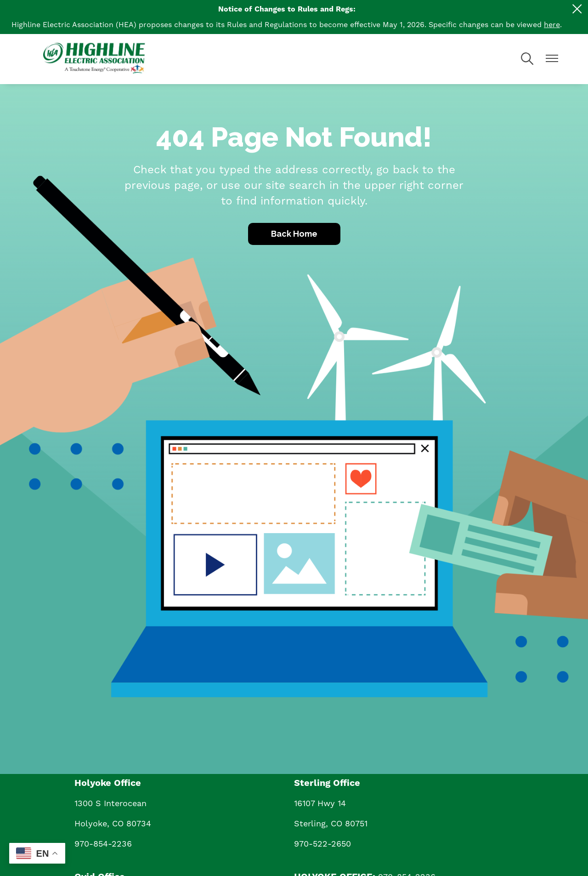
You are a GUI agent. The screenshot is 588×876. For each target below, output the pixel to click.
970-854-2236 (103, 844)
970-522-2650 (322, 844)
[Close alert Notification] (577, 9)
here (552, 25)
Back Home (294, 234)
